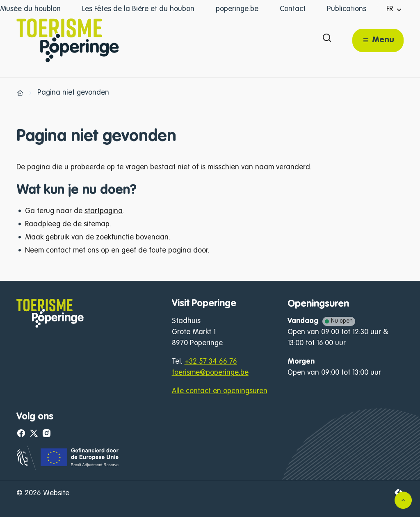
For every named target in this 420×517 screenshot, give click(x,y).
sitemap (97, 224)
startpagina (104, 211)
